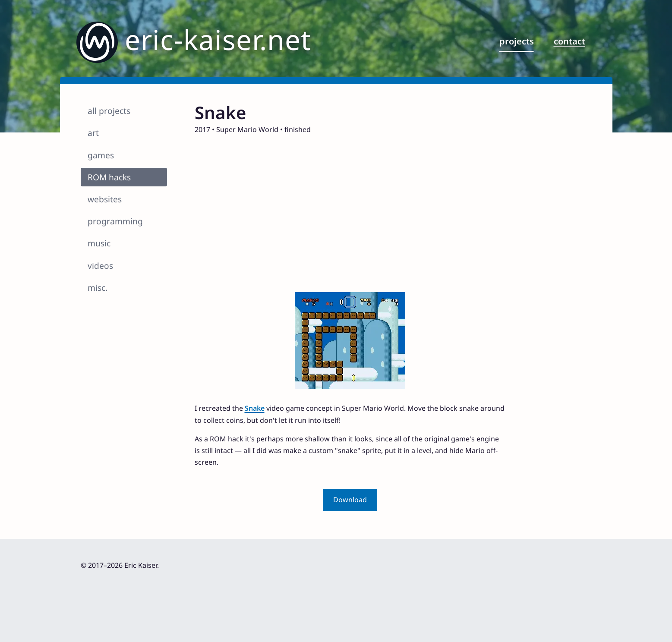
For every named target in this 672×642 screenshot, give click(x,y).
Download (350, 500)
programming (115, 221)
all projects (109, 111)
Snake (255, 408)
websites (105, 199)
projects (517, 41)
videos (100, 266)
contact (569, 41)
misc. (98, 288)
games (101, 155)
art (93, 133)
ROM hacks (109, 177)
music (99, 243)
